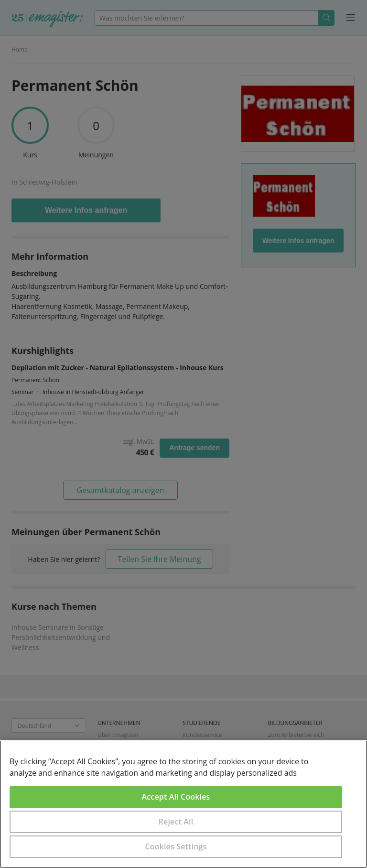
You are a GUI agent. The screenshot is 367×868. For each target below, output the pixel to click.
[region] (183, 804)
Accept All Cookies (176, 797)
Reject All (176, 822)
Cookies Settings (176, 846)
